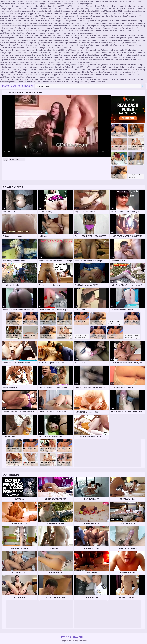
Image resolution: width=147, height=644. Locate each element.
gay (5, 160)
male (12, 160)
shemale (20, 160)
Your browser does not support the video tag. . (56, 126)
